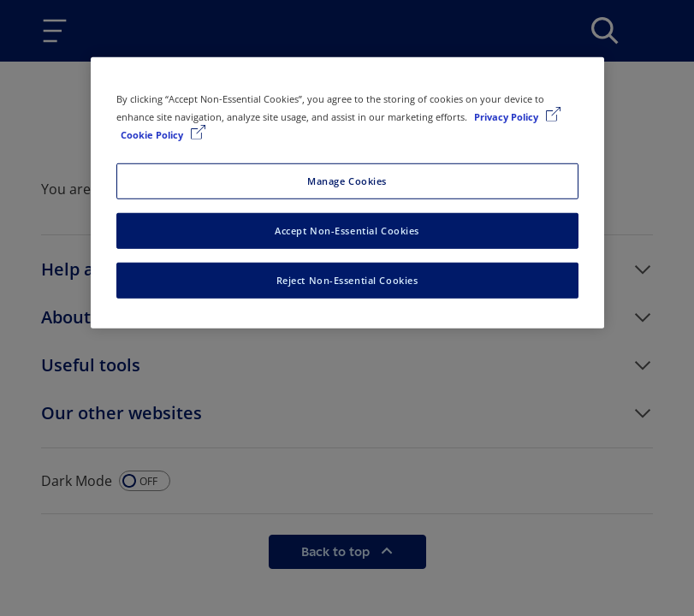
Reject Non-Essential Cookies (347, 280)
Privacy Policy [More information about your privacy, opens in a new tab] (507, 117)
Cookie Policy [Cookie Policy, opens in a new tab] (153, 135)
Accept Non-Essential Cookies (347, 231)
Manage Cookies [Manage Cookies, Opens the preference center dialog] (347, 181)
